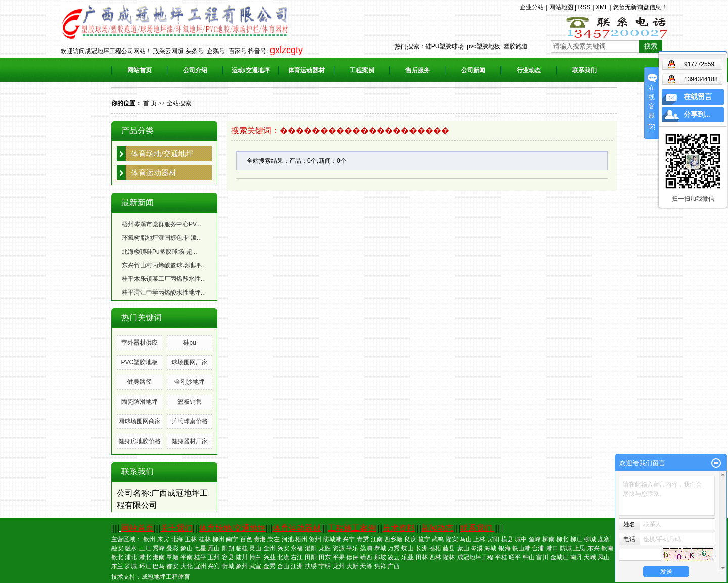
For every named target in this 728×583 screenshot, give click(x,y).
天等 (366, 566)
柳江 (576, 539)
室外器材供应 (140, 343)
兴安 (283, 548)
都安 (172, 566)
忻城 (228, 566)
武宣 (255, 566)
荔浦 (366, 548)
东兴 (594, 548)
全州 (269, 548)
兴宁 (349, 539)
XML (602, 7)
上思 (579, 548)
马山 (466, 539)
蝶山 (407, 548)
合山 (283, 566)
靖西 (366, 557)
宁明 (325, 566)
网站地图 (561, 7)
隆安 (452, 539)
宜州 (200, 566)
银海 (505, 548)
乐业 (407, 557)
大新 (352, 566)
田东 (325, 557)
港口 (552, 548)
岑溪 (477, 548)
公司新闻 (473, 70)
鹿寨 (604, 539)
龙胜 (325, 548)
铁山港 (521, 548)
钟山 (529, 557)
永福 (297, 548)
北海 (177, 539)
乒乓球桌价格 (190, 421)
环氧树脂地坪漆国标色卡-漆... (162, 238)
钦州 (149, 539)
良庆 (411, 539)
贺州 (315, 539)
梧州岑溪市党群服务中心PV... (162, 224)
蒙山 (463, 548)
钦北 (117, 557)
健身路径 (140, 382)
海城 (490, 548)
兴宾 (214, 566)
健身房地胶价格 (140, 441)
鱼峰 (535, 539)
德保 (352, 557)
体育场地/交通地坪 (162, 153)
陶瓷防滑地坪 (140, 402)
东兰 (117, 566)
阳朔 (228, 548)
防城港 (332, 539)
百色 (246, 539)
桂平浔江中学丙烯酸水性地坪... (164, 293)
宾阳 (493, 539)
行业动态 (529, 70)
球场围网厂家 (190, 362)
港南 (159, 557)
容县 (228, 557)
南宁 (232, 539)
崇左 (274, 539)
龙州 (339, 566)
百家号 (238, 51)
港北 (145, 557)
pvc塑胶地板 (484, 46)
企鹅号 (216, 51)
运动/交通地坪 (251, 70)
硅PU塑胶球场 (445, 46)
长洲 (422, 548)
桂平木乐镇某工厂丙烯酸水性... (164, 279)
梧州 (301, 539)
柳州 (218, 539)
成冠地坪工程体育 (166, 577)
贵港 (260, 539)
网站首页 (140, 70)
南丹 (576, 557)
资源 (339, 548)
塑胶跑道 (516, 46)
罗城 (131, 566)
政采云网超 (168, 51)
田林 (422, 557)
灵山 (255, 548)
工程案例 (362, 70)
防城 (566, 548)
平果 (339, 557)
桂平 (200, 557)
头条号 (195, 51)
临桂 (242, 548)
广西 (394, 566)
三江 (145, 548)
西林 (435, 557)
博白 (255, 557)
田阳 (311, 557)
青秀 (363, 539)
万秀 (394, 548)
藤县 (449, 548)
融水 (131, 548)
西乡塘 (393, 539)
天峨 (590, 557)
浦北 (131, 557)
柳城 (590, 539)
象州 (242, 566)
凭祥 (380, 566)
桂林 (205, 539)
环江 (145, 566)
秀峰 (159, 548)
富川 (542, 557)
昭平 (515, 557)
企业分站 (532, 7)
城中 (521, 539)
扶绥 (311, 566)
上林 (479, 539)
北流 (283, 557)
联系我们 (584, 70)
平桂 (501, 557)
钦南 (607, 548)
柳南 (549, 539)
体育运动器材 (306, 70)
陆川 (242, 557)
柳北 (562, 539)
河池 (288, 539)
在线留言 (698, 97)
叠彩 (172, 548)
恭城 (380, 548)
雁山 (214, 548)
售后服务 (418, 70)
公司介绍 (195, 70)
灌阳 (311, 548)
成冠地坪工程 (475, 557)
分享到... (697, 114)
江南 (377, 539)
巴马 (159, 566)
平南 (187, 557)
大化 (187, 566)
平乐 (352, 548)
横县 (507, 539)
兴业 (269, 557)
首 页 (150, 103)
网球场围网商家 (140, 421)
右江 (297, 557)
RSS (584, 7)
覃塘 (172, 557)
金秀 (269, 566)
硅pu (189, 343)
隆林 (449, 557)
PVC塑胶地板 (139, 362)
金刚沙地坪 (190, 382)
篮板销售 (190, 402)
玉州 (214, 557)
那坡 (380, 557)
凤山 (604, 557)
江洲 (297, 566)
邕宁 (424, 539)
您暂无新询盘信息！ (640, 7)
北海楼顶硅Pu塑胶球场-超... (160, 252)
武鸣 (438, 539)
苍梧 (435, 548)
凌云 (394, 557)
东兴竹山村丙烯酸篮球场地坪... (164, 265)
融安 (117, 548)
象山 (187, 548)
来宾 (163, 539)
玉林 (191, 539)
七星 (200, 548)
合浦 (538, 548)
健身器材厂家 (190, 441)
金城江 (559, 557)
